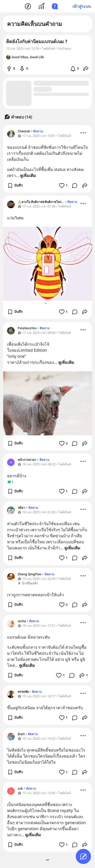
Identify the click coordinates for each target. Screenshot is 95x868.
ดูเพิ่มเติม (28, 175)
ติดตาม (38, 131)
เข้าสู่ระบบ (82, 6)
